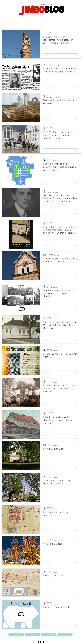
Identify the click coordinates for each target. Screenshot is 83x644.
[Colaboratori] (49, 635)
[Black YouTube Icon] (39, 642)
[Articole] (65, 635)
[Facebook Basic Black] (44, 642)
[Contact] (32, 635)
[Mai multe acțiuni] (78, 33)
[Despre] (16, 635)
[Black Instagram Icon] (41, 642)
